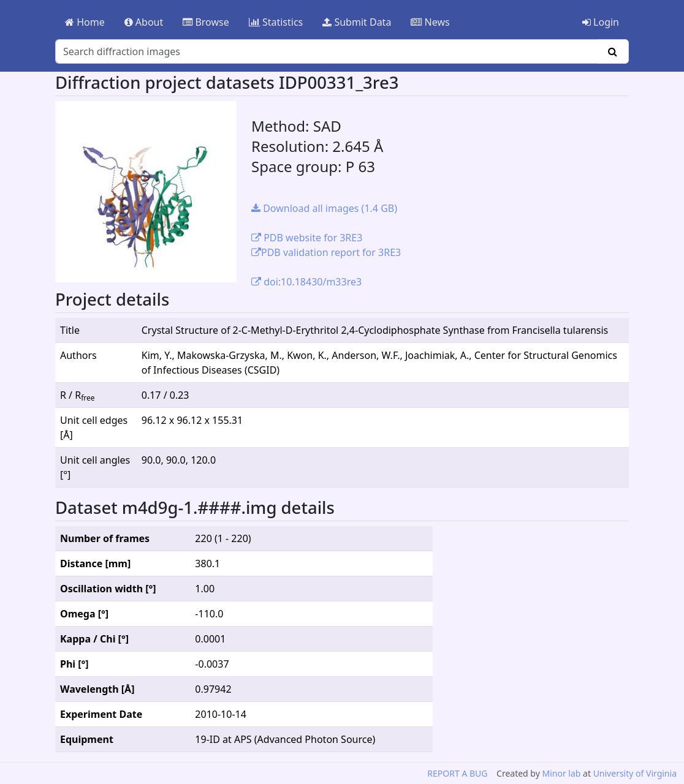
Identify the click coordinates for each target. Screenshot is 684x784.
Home (85, 22)
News (430, 22)
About (144, 22)
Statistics (276, 22)
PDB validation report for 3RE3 (326, 252)
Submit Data (357, 22)
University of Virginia (635, 773)
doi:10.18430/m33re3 (306, 282)
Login (601, 22)
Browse (206, 22)
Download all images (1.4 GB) (324, 208)
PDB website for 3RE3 (307, 238)
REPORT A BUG (457, 773)
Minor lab (561, 773)
